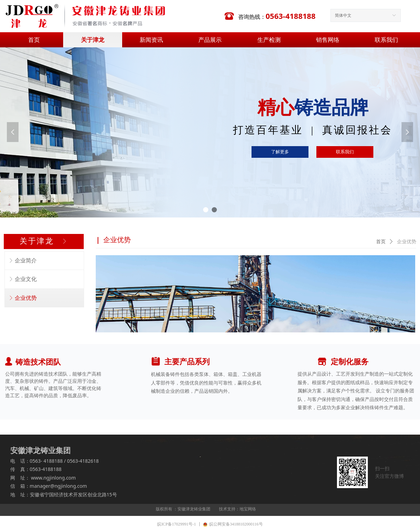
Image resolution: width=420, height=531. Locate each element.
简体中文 (343, 15)
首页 (381, 242)
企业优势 (407, 242)
